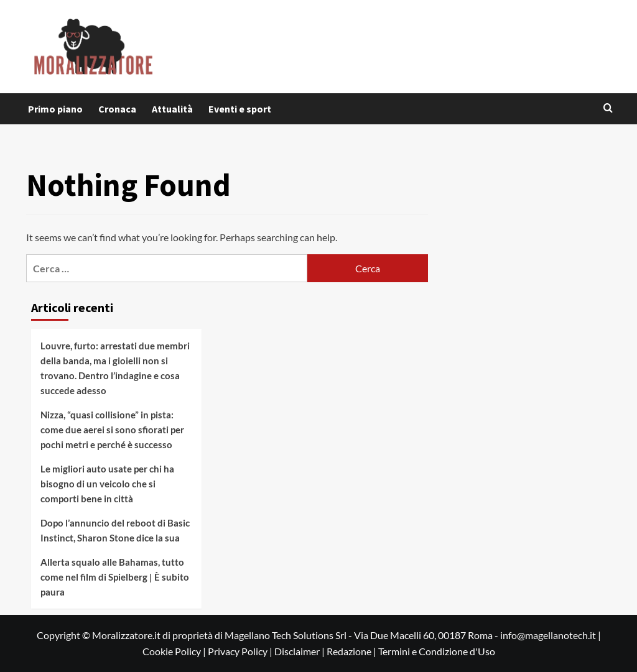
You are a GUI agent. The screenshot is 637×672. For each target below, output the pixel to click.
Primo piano (55, 109)
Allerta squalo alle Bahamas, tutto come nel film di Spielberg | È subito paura (115, 577)
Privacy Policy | (241, 651)
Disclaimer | (300, 651)
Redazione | (352, 651)
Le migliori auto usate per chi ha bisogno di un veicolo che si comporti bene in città (107, 484)
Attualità (172, 109)
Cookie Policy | (175, 651)
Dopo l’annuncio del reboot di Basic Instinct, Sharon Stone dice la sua (115, 530)
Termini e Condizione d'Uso (437, 651)
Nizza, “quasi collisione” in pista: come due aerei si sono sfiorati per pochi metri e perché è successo (112, 430)
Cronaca (117, 109)
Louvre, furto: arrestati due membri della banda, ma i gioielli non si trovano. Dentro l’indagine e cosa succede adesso (115, 368)
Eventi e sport (240, 109)
